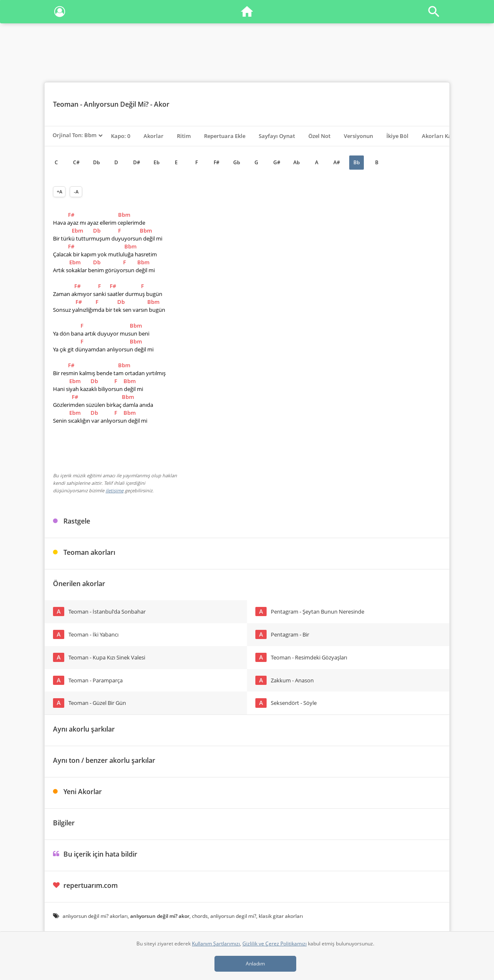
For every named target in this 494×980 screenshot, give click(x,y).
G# (277, 162)
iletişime (115, 490)
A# (337, 162)
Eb (156, 162)
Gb (237, 162)
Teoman (66, 104)
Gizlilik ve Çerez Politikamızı (275, 944)
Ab (296, 162)
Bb (357, 162)
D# (137, 162)
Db (96, 162)
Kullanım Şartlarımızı (216, 944)
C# (76, 162)
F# (217, 162)
